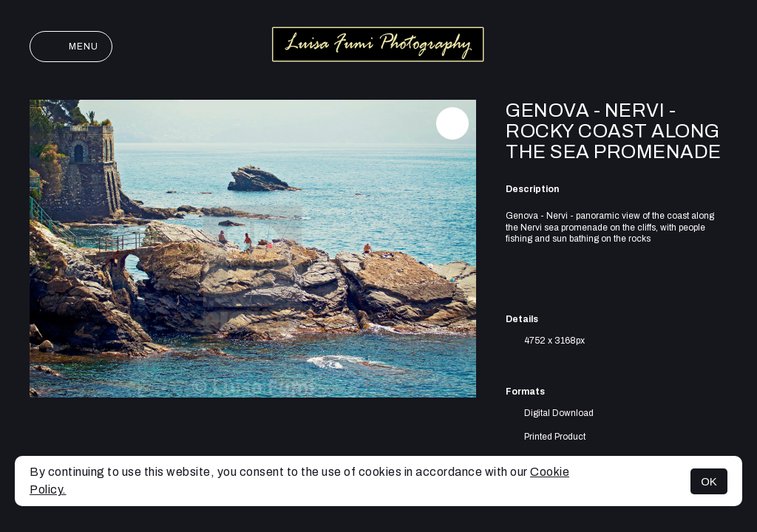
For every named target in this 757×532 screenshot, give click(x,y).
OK (709, 481)
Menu (71, 47)
